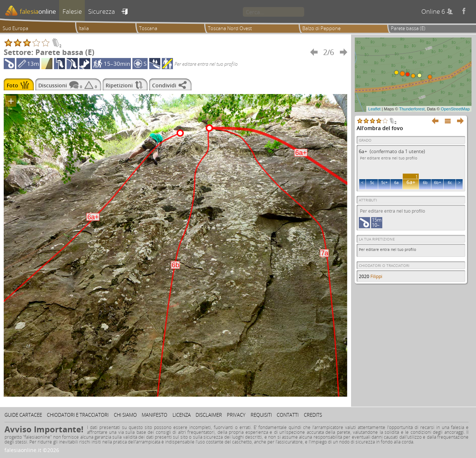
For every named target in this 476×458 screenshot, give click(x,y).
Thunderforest (412, 109)
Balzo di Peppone (321, 28)
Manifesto (155, 415)
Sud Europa (15, 28)
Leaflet (374, 109)
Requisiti (261, 415)
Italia (84, 28)
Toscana (148, 28)
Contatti (288, 415)
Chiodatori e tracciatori (78, 415)
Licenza (182, 415)
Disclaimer (209, 415)
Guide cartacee (23, 415)
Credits (313, 415)
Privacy (236, 415)
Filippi (376, 276)
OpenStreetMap (455, 109)
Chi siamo (125, 415)
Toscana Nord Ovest (230, 28)
